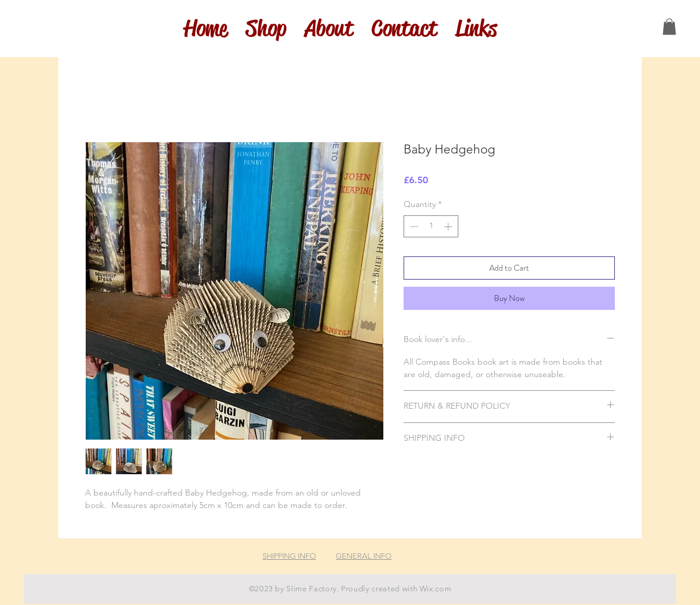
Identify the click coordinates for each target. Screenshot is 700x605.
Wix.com (436, 589)
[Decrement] (413, 226)
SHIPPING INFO (289, 556)
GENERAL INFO (364, 556)
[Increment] (449, 226)
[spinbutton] (431, 226)
